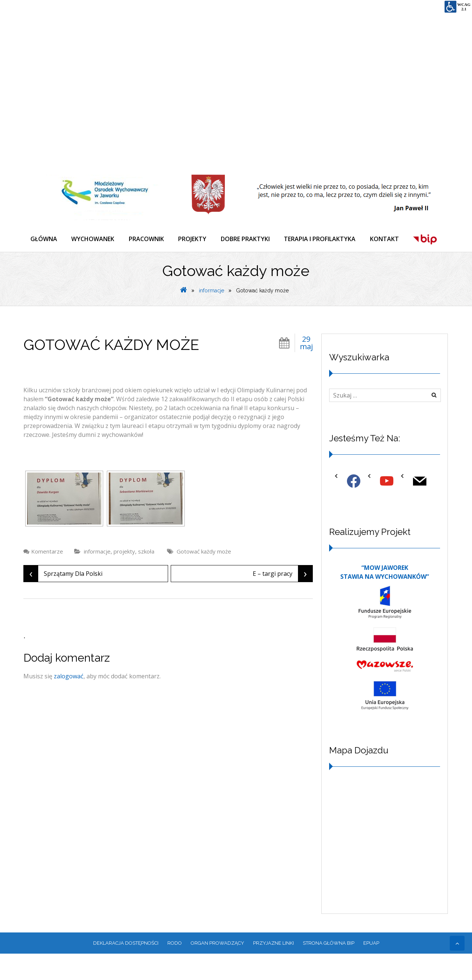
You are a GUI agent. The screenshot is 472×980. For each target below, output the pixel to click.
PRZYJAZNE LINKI (273, 969)
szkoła (146, 577)
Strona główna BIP (329, 969)
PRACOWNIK (148, 239)
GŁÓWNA (44, 239)
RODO (175, 969)
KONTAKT (388, 239)
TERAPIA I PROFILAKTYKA (323, 239)
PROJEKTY (194, 239)
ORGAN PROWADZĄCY (217, 969)
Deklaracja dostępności (126, 969)
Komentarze (47, 577)
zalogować (69, 702)
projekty (124, 577)
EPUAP (371, 969)
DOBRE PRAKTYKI (248, 239)
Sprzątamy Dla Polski (63, 600)
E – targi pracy (283, 600)
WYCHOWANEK (94, 239)
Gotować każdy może (204, 577)
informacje (212, 317)
